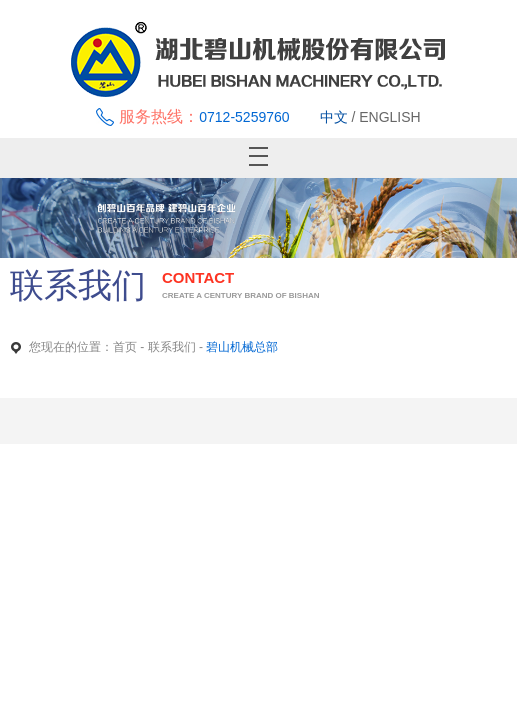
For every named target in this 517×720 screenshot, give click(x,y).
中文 (334, 117)
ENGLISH (389, 117)
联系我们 (172, 347)
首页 (125, 347)
